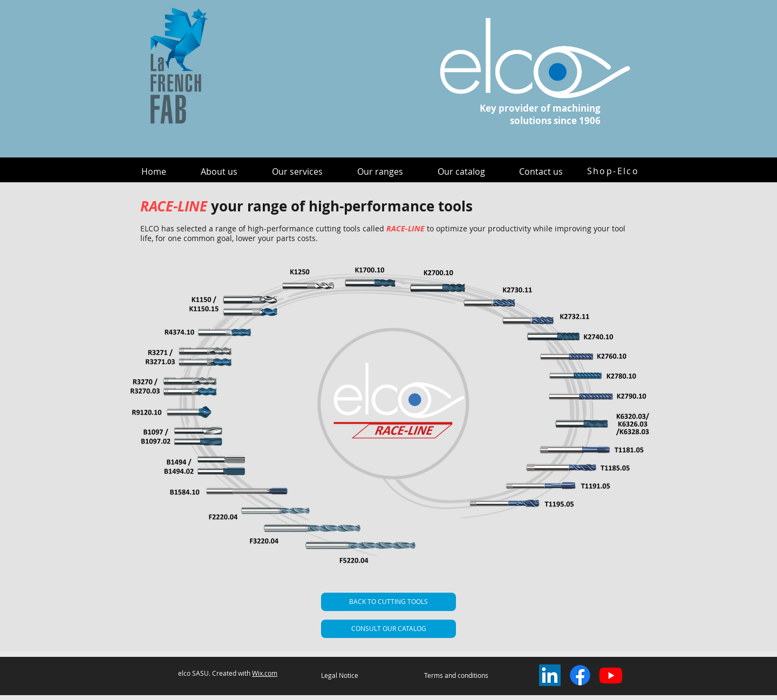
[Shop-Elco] (613, 171)
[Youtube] (611, 675)
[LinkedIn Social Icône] (550, 675)
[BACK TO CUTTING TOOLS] (388, 602)
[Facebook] (580, 675)
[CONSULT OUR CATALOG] (388, 629)
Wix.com (265, 673)
